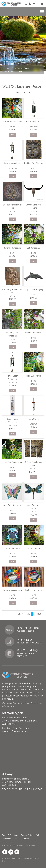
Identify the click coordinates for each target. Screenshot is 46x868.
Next (40, 614)
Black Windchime (34, 121)
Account (30, 4)
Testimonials (7, 839)
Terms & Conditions (10, 835)
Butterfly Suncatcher (12, 248)
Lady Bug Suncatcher (12, 462)
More (12, 135)
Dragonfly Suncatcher (34, 333)
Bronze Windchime (12, 163)
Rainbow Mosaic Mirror (12, 590)
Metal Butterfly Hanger (12, 505)
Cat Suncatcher (34, 248)
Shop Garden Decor (20, 68)
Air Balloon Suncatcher (12, 121)
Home (6, 68)
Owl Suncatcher (34, 548)
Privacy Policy (27, 835)
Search (38, 4)
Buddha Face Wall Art (34, 163)
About (18, 839)
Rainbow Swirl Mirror (34, 590)
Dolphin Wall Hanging (34, 290)
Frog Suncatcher (34, 376)
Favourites (34, 4)
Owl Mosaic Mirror (12, 548)
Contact (26, 839)
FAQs (38, 835)
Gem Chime (34, 419)
